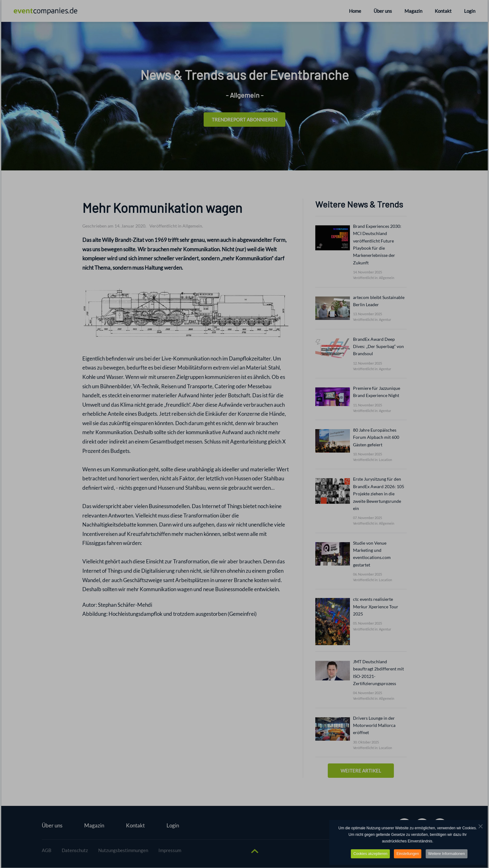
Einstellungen (408, 854)
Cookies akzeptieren (370, 854)
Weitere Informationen (447, 854)
